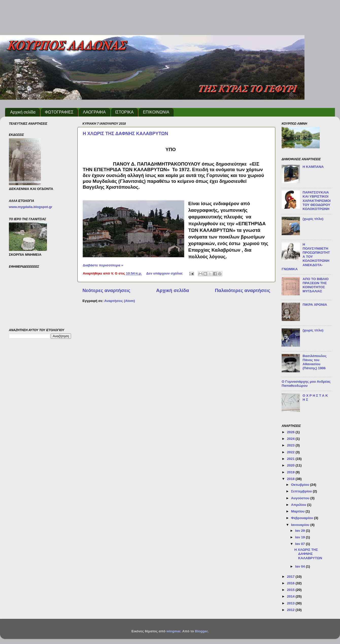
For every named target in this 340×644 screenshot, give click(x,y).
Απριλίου (299, 505)
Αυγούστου (301, 498)
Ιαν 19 (300, 537)
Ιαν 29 (300, 531)
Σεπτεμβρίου (302, 491)
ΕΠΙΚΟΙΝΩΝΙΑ (156, 112)
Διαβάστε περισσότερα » (103, 265)
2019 (291, 472)
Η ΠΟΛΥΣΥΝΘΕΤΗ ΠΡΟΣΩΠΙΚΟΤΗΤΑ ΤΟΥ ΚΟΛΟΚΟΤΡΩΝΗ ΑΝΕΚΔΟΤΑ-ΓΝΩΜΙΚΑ (306, 257)
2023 (291, 445)
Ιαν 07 (300, 544)
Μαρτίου (298, 511)
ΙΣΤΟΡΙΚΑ (124, 112)
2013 (291, 603)
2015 (291, 590)
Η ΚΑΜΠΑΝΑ (313, 167)
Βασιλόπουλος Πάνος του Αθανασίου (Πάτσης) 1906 (314, 362)
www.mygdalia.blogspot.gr (31, 207)
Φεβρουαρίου (302, 518)
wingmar (173, 631)
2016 (291, 583)
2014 (291, 596)
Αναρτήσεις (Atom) (120, 301)
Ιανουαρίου (301, 525)
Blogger (201, 631)
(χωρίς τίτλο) (313, 219)
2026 (291, 432)
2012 (291, 610)
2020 (291, 465)
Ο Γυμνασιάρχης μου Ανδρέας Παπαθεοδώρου (306, 384)
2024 (291, 439)
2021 (291, 459)
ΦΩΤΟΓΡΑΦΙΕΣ (59, 112)
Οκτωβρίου (301, 485)
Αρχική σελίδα (23, 112)
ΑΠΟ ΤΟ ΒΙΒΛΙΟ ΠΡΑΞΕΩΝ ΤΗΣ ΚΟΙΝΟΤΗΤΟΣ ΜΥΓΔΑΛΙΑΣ (316, 285)
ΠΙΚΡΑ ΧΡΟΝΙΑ (315, 305)
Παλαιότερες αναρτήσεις (243, 290)
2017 (291, 577)
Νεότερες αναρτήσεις (106, 290)
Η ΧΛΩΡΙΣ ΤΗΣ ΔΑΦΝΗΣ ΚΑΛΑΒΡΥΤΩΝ (125, 134)
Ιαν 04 (300, 566)
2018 (291, 479)
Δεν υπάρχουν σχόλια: (165, 273)
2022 (291, 452)
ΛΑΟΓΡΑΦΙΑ (94, 112)
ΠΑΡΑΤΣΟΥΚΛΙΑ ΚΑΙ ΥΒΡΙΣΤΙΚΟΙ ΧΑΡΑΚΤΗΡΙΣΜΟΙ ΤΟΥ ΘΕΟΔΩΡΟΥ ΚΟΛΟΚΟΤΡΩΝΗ (317, 201)
